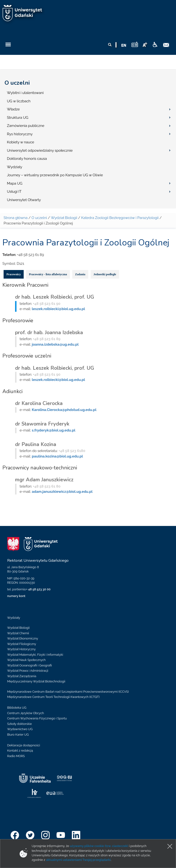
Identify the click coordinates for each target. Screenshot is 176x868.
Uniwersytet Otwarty (24, 200)
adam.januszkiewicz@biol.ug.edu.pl (62, 492)
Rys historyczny (20, 134)
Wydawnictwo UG (20, 729)
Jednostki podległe (105, 274)
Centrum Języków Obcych (26, 713)
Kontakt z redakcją (20, 751)
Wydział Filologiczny (22, 644)
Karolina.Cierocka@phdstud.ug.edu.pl (64, 410)
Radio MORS (16, 756)
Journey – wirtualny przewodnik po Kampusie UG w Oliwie (55, 175)
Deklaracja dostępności (24, 745)
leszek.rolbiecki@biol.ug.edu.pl (58, 309)
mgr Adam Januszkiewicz (44, 480)
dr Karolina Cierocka (39, 403)
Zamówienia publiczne (26, 126)
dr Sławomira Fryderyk (42, 424)
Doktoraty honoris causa (27, 159)
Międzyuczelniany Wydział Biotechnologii (36, 681)
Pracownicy (14, 274)
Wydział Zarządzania (22, 676)
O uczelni (17, 83)
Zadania (80, 274)
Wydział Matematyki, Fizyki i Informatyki (35, 655)
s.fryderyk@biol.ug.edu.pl (54, 430)
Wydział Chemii (18, 633)
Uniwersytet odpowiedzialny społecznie (40, 151)
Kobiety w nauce (21, 142)
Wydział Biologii (64, 218)
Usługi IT (14, 192)
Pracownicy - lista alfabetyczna (48, 274)
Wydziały (15, 167)
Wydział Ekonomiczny (23, 638)
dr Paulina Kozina (36, 444)
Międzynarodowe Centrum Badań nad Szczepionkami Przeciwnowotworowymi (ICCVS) (68, 692)
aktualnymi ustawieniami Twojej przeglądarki (78, 860)
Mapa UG (15, 183)
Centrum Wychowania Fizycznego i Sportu (37, 718)
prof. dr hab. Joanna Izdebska (49, 333)
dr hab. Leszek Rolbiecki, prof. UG (55, 297)
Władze (13, 109)
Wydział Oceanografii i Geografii (30, 665)
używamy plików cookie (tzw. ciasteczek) (99, 846)
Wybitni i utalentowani (25, 93)
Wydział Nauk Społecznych (26, 660)
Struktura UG (18, 118)
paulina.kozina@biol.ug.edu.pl (57, 456)
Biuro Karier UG (18, 735)
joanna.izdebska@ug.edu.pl (55, 344)
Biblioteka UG (17, 708)
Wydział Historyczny (21, 649)
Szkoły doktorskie (19, 724)
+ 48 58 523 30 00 (38, 589)
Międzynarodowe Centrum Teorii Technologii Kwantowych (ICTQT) (53, 697)
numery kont (16, 596)
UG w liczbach (19, 101)
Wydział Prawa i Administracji (28, 671)
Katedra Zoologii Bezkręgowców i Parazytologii (120, 218)
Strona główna (16, 218)
